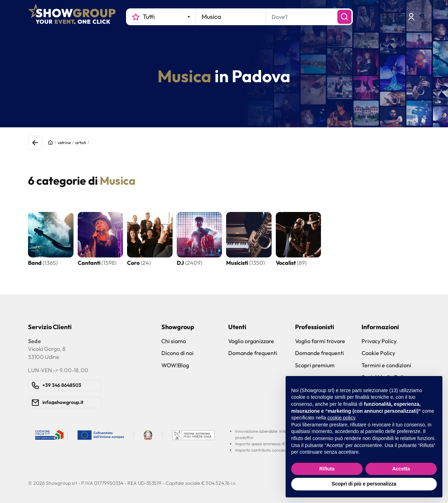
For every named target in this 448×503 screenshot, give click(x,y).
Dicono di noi (177, 353)
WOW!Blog (175, 365)
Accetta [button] (401, 469)
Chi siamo (174, 341)
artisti (81, 143)
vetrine (64, 143)
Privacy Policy (379, 341)
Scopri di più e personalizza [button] (364, 484)
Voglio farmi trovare (320, 341)
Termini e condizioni (386, 365)
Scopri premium (315, 365)
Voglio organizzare (251, 341)
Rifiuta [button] (327, 469)
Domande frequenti (253, 353)
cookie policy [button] (341, 418)
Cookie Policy (378, 353)
